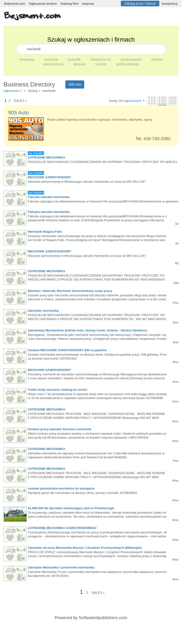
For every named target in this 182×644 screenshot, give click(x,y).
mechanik (51, 59)
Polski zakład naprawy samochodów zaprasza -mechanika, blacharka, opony (100, 120)
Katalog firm (70, 4)
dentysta (80, 64)
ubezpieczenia (54, 64)
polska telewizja (128, 64)
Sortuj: (127, 101)
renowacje (27, 59)
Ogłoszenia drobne (43, 4)
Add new (75, 84)
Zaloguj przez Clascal (140, 3)
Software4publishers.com (103, 618)
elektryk (157, 59)
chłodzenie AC (101, 59)
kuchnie (102, 64)
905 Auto (18, 112)
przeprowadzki (132, 59)
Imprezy (88, 4)
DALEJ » (19, 101)
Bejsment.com (15, 4)
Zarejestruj (169, 4)
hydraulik (74, 59)
